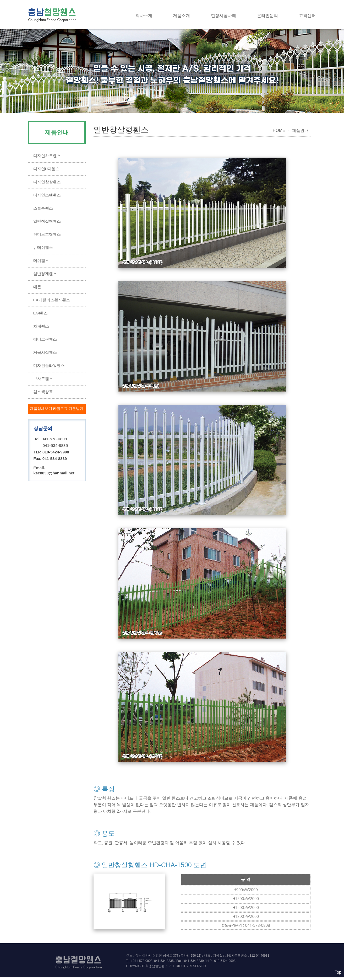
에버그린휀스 (45, 339)
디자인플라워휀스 (49, 365)
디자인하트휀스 (47, 156)
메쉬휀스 (41, 261)
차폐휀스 (41, 326)
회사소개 (144, 16)
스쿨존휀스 (43, 208)
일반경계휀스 (45, 274)
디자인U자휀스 (47, 169)
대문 (37, 287)
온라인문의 (267, 16)
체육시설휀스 (45, 352)
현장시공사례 (223, 16)
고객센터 (307, 16)
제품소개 (182, 16)
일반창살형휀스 (47, 221)
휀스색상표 (43, 392)
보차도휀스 (43, 379)
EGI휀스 (41, 313)
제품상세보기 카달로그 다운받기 (57, 409)
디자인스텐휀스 (47, 195)
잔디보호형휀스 (47, 234)
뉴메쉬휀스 (43, 247)
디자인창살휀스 (47, 182)
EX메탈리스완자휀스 (52, 300)
